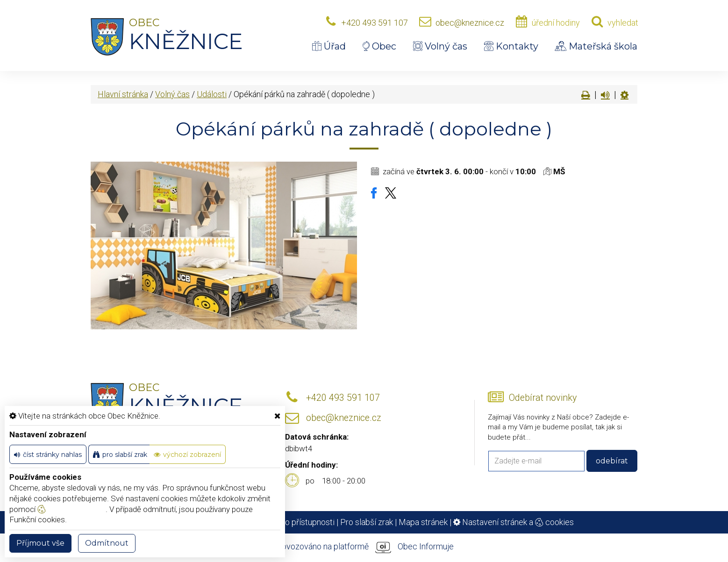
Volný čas (440, 46)
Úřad (329, 46)
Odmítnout (107, 543)
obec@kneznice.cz (470, 23)
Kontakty (511, 46)
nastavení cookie (71, 509)
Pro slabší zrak (367, 522)
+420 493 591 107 (375, 23)
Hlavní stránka (123, 94)
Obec (379, 46)
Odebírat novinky (543, 398)
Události (212, 94)
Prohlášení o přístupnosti (290, 522)
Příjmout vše (40, 543)
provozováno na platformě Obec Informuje (364, 547)
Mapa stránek (423, 522)
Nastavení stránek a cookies (514, 522)
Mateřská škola (596, 46)
